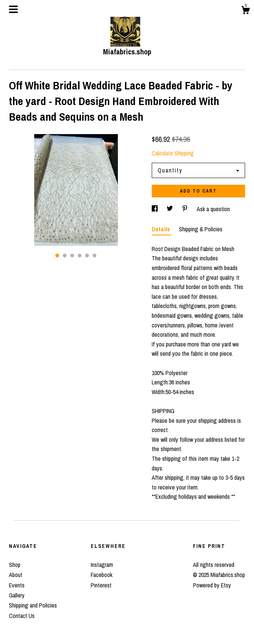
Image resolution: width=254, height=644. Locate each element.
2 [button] (65, 256)
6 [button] (94, 256)
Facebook (102, 575)
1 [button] (57, 256)
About (16, 575)
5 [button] (87, 256)
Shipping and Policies (33, 605)
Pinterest (101, 585)
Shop (15, 565)
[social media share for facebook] (155, 209)
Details (162, 229)
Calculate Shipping (173, 153)
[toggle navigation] (13, 9)
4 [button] (80, 256)
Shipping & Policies (201, 229)
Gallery (17, 595)
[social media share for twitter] (171, 209)
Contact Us (22, 616)
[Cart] (245, 11)
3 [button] (72, 256)
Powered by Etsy (212, 585)
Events (17, 585)
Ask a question (213, 209)
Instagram (102, 565)
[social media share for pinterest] (186, 209)
